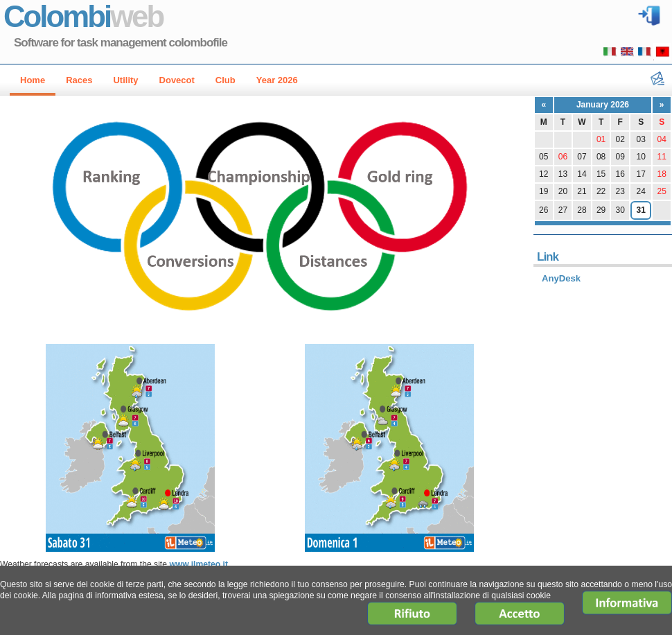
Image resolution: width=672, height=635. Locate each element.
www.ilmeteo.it (198, 564)
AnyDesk (561, 278)
